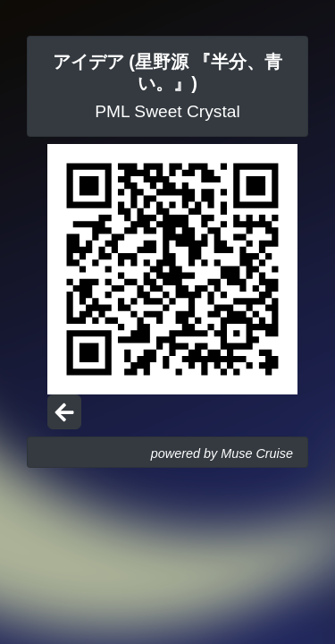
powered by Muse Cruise (222, 453)
